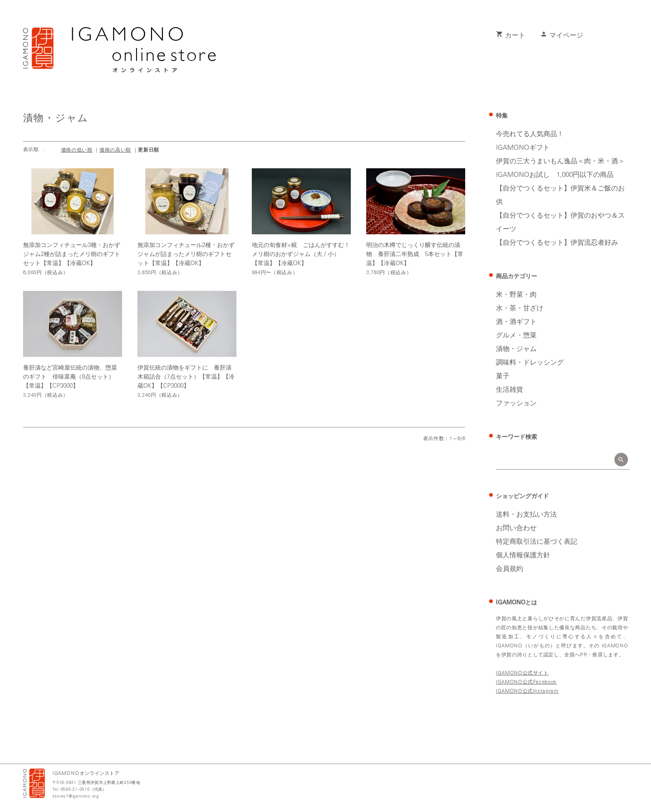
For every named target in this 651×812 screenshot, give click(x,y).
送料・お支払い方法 (526, 515)
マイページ (562, 36)
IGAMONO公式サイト (522, 673)
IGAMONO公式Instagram (527, 691)
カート (511, 36)
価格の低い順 (77, 150)
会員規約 (509, 569)
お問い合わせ (516, 528)
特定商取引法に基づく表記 (537, 542)
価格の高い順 (115, 150)
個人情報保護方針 (523, 556)
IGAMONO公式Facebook (526, 682)
